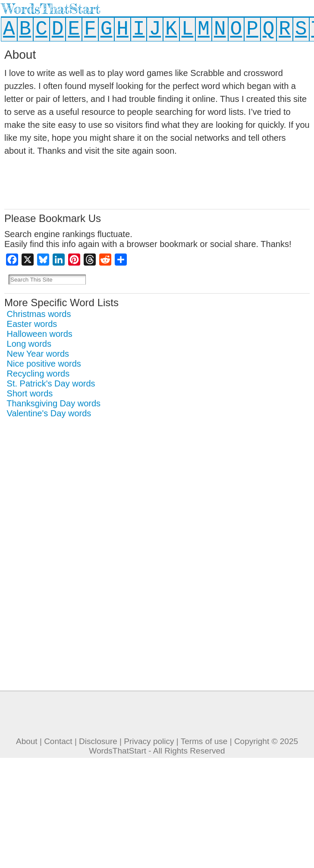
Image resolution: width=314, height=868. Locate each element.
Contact (58, 741)
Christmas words (39, 314)
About (27, 741)
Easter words (32, 324)
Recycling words (38, 374)
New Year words (38, 354)
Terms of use (204, 741)
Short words (30, 393)
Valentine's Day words (49, 413)
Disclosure (98, 741)
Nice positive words (44, 364)
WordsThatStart (51, 9)
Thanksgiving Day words (53, 403)
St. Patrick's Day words (51, 383)
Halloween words (40, 334)
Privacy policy (149, 741)
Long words (29, 344)
